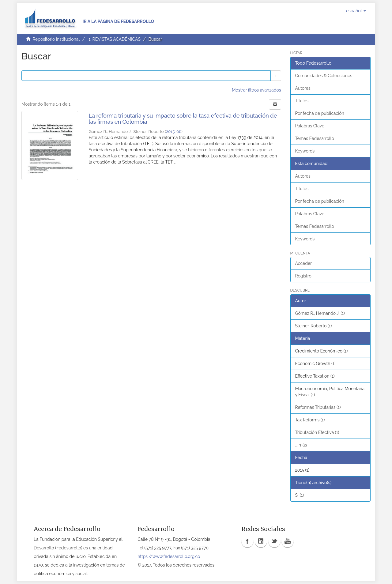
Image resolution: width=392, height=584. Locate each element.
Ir (276, 76)
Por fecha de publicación (320, 113)
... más (301, 445)
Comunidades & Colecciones (324, 76)
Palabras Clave (310, 126)
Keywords (305, 151)
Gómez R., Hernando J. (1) (320, 313)
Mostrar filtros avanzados (256, 90)
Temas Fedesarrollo (315, 138)
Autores (303, 88)
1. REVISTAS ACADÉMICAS (114, 39)
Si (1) (300, 495)
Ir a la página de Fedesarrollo (118, 21)
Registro (303, 276)
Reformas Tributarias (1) (318, 407)
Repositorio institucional (56, 39)
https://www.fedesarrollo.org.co (169, 556)
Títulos (302, 101)
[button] (356, 11)
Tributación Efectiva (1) (317, 432)
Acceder (304, 263)
